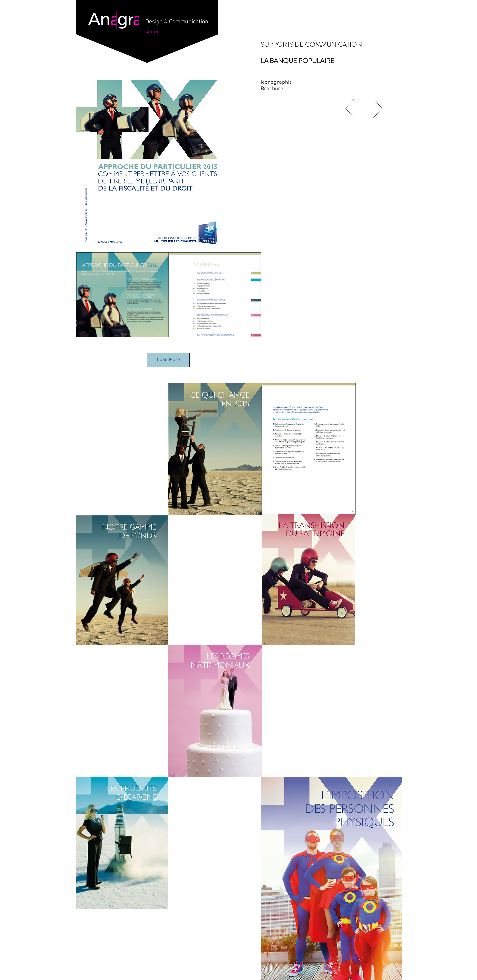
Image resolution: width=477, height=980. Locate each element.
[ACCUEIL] (154, 32)
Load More (168, 360)
